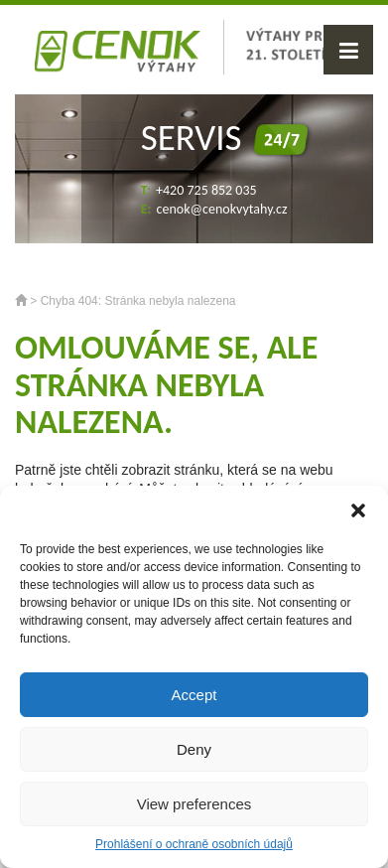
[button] (358, 510)
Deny (194, 749)
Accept (194, 695)
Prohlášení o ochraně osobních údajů (194, 844)
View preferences (194, 804)
